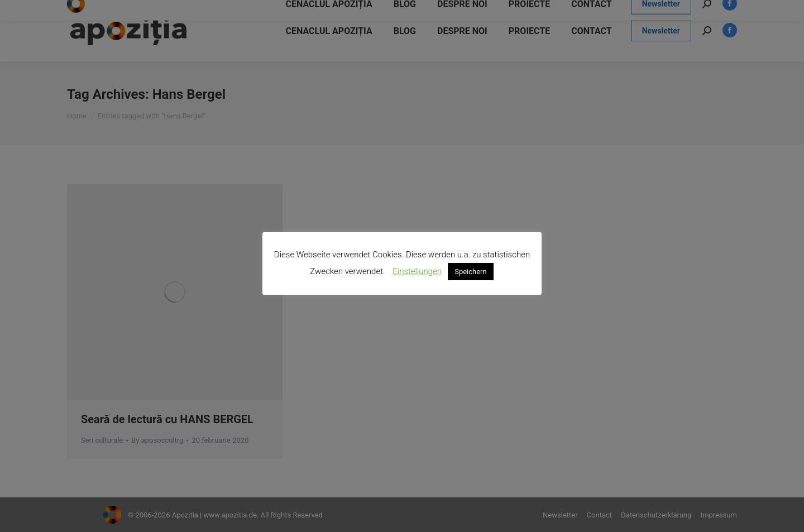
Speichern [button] (471, 272)
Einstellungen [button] (417, 271)
